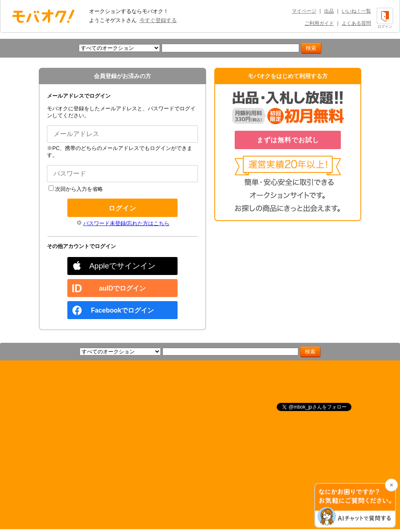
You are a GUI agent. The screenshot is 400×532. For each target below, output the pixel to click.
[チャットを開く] (355, 505)
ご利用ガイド (319, 23)
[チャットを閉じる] (391, 485)
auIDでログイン (123, 288)
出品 (329, 11)
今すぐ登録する (158, 20)
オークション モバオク (43, 16)
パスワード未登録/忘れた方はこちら (127, 223)
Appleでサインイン (123, 266)
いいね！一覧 (356, 11)
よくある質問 (356, 23)
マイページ (304, 11)
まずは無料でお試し (288, 140)
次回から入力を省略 (76, 189)
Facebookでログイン (123, 310)
